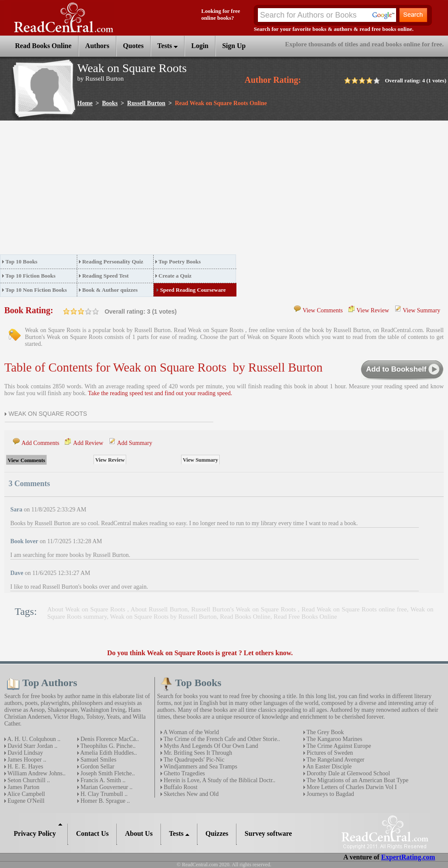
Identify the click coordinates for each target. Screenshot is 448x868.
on (67, 311)
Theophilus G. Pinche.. (107, 746)
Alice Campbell (26, 794)
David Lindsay (24, 753)
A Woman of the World (191, 732)
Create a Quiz (175, 276)
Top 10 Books (22, 262)
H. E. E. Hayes (25, 767)
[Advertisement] (138, 190)
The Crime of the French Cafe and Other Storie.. (221, 739)
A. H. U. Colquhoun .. (33, 739)
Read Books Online (245, 617)
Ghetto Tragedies (184, 773)
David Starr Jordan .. (32, 746)
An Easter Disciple (328, 767)
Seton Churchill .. (28, 780)
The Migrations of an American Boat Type (357, 780)
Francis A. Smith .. (102, 780)
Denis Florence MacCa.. (109, 739)
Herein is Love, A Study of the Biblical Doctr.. (219, 780)
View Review (373, 310)
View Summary (422, 310)
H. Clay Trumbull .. (103, 794)
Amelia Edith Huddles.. (108, 753)
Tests (168, 46)
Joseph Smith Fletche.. (107, 773)
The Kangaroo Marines (334, 739)
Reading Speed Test (105, 276)
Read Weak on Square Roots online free (354, 609)
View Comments (323, 310)
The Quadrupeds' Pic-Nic (193, 760)
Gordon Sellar (97, 767)
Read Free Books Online (306, 617)
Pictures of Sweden (329, 753)
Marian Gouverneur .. (106, 787)
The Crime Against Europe (338, 746)
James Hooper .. (26, 760)
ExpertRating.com (408, 857)
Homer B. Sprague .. (104, 801)
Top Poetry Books (179, 262)
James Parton (23, 787)
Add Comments (40, 443)
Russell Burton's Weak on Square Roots (245, 609)
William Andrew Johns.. (36, 773)
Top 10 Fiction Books (31, 276)
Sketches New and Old (190, 794)
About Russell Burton (159, 609)
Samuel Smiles (98, 760)
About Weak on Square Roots (87, 609)
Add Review (88, 443)
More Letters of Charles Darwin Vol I (351, 787)
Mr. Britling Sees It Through (197, 753)
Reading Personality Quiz (112, 262)
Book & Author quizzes (110, 290)
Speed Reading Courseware (193, 290)
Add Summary (135, 443)
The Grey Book (324, 732)
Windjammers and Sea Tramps (200, 767)
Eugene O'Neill (25, 801)
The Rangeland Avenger (335, 760)
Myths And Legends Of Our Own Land (210, 746)
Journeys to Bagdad (330, 794)
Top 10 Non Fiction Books (36, 290)
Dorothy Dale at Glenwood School (348, 773)
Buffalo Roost (180, 787)
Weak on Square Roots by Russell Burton (163, 617)
